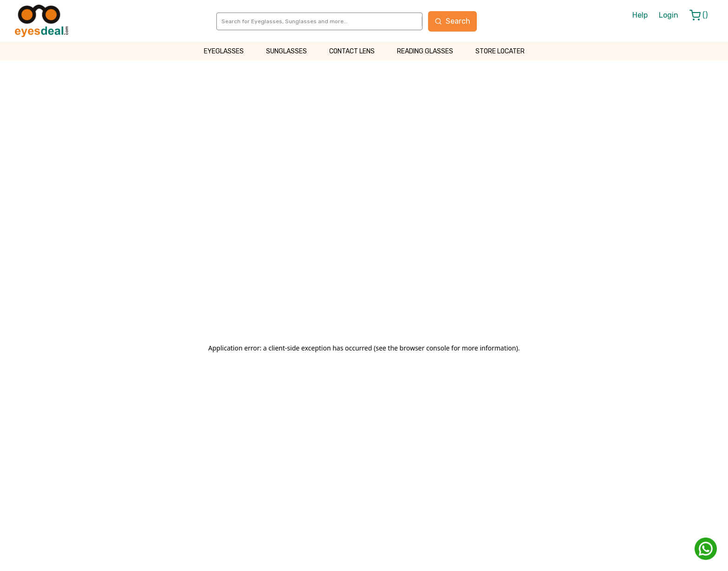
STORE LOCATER (500, 51)
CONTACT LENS (352, 51)
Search (452, 21)
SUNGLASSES (286, 51)
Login (669, 15)
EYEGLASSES (224, 51)
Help (640, 15)
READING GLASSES (425, 51)
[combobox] (222, 21)
